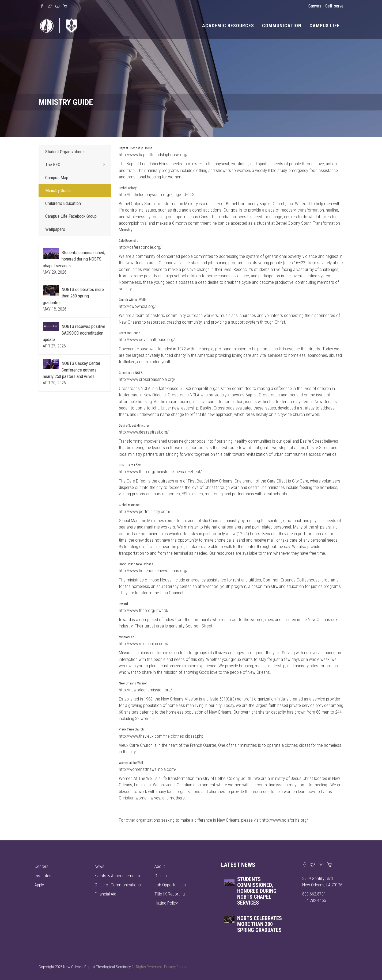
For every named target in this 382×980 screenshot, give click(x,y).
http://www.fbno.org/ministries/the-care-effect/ (160, 472)
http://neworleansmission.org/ (145, 690)
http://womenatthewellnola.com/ (148, 769)
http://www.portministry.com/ (145, 511)
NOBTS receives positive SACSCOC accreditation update (74, 333)
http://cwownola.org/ (137, 306)
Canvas (315, 6)
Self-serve (334, 6)
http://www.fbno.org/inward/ (144, 610)
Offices (161, 876)
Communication (282, 26)
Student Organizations (65, 152)
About (160, 866)
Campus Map (57, 178)
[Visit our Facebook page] (305, 865)
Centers (41, 866)
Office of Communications (118, 885)
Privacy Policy (175, 967)
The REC (77, 164)
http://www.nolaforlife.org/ (285, 820)
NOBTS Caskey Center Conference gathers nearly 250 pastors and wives (72, 370)
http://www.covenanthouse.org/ (147, 339)
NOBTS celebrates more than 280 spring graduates (73, 296)
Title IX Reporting (170, 894)
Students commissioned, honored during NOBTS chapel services (74, 259)
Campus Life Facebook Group (71, 216)
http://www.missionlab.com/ (144, 644)
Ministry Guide (58, 190)
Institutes (43, 876)
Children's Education (63, 203)
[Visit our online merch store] (329, 865)
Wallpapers (55, 229)
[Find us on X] (313, 865)
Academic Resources (228, 26)
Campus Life (325, 26)
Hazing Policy (166, 903)
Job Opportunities (170, 885)
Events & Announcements (117, 876)
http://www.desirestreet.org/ (144, 432)
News (99, 866)
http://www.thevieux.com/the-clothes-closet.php (161, 736)
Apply (39, 885)
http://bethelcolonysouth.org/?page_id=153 (157, 194)
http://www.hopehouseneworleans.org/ (153, 571)
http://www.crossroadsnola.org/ (147, 379)
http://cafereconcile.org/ (140, 247)
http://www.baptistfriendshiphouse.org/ (153, 155)
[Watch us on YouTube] (321, 865)
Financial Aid (105, 894)
